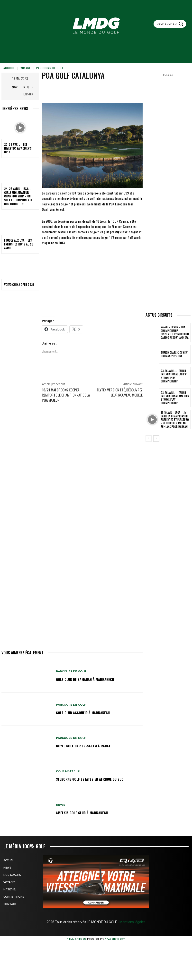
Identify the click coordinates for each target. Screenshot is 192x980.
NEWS (61, 805)
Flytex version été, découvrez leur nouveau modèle (120, 392)
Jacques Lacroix (28, 90)
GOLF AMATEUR (68, 771)
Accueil (9, 68)
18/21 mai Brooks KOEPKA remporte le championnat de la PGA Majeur (66, 395)
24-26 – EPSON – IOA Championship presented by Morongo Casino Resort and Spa (175, 332)
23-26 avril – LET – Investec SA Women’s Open (18, 148)
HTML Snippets (77, 939)
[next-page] (156, 439)
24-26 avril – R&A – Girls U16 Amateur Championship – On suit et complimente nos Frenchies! (18, 196)
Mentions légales (132, 922)
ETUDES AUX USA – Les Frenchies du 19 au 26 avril (19, 244)
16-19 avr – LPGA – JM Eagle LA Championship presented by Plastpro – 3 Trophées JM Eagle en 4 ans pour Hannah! (175, 419)
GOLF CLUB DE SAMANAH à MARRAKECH (85, 679)
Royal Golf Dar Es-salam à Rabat (83, 746)
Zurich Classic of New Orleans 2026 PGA (174, 354)
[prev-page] (149, 439)
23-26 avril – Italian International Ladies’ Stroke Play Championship (174, 376)
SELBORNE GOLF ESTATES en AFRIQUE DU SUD (90, 779)
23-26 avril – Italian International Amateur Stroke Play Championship (175, 398)
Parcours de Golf (50, 68)
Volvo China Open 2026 (19, 284)
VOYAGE (26, 68)
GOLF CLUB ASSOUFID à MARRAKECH (83, 713)
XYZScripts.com (115, 939)
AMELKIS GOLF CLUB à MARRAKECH (82, 813)
